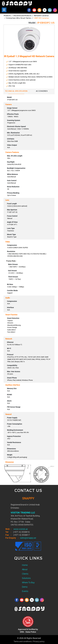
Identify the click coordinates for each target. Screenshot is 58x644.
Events (25, 591)
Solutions (26, 578)
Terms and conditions (23, 641)
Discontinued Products (22, 16)
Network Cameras (41, 16)
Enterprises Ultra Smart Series (19, 18)
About (25, 569)
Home (25, 565)
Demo (25, 587)
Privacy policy (39, 641)
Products (7, 16)
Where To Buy (28, 582)
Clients (25, 574)
